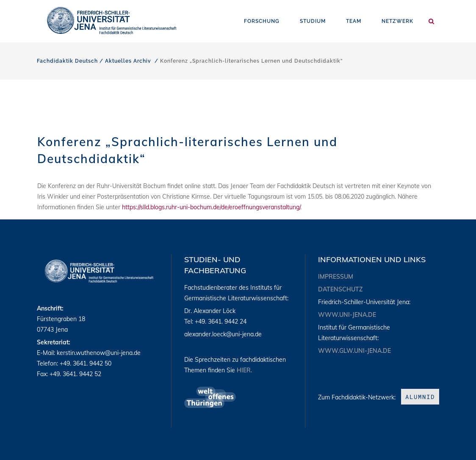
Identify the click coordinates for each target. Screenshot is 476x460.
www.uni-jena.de (347, 315)
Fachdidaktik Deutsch (67, 61)
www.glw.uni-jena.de (354, 351)
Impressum (336, 277)
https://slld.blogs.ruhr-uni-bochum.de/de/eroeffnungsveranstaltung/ (211, 207)
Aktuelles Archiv (128, 61)
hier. (244, 370)
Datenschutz (340, 289)
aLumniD (420, 397)
